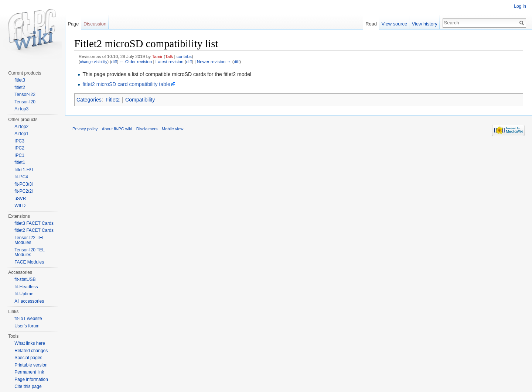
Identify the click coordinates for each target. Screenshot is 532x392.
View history (425, 24)
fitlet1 (20, 162)
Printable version (31, 365)
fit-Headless (26, 287)
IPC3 (19, 141)
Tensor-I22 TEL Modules (29, 240)
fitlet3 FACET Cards (34, 223)
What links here (30, 343)
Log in (520, 6)
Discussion (95, 24)
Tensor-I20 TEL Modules (29, 252)
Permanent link (29, 372)
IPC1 (19, 155)
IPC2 (19, 148)
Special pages (28, 358)
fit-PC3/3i (23, 184)
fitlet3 (20, 80)
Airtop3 (21, 109)
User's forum (27, 326)
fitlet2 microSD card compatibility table (126, 84)
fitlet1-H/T (24, 170)
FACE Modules (29, 262)
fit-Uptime (24, 294)
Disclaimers (147, 129)
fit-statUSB (25, 279)
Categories (89, 100)
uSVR (20, 199)
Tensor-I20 (25, 102)
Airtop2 (21, 127)
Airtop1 (21, 134)
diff (114, 61)
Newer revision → (214, 61)
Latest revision (170, 61)
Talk (169, 56)
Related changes (31, 351)
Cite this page (28, 386)
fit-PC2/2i (23, 191)
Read (371, 24)
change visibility (93, 62)
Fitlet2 (113, 100)
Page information (31, 379)
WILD (20, 206)
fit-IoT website (28, 319)
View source (394, 24)
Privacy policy (85, 129)
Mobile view (173, 129)
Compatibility (140, 100)
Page (73, 24)
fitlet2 (20, 87)
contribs (184, 56)
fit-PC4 (21, 177)
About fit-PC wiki (117, 129)
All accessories (29, 301)
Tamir (157, 56)
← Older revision (136, 61)
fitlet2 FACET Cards (34, 230)
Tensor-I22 (25, 94)
